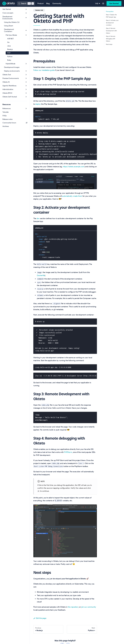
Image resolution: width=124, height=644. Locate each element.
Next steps (109, 44)
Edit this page (40, 618)
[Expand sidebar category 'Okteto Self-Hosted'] (26, 97)
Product (40, 3)
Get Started (114, 3)
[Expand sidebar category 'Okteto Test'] (26, 75)
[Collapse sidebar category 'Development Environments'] (26, 18)
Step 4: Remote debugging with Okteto (111, 39)
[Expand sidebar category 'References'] (26, 108)
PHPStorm (68, 452)
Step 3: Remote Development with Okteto (111, 31)
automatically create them (72, 196)
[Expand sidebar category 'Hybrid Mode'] (26, 64)
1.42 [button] (97, 3)
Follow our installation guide (44, 70)
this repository (73, 607)
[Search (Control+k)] (26, 3)
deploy (38, 104)
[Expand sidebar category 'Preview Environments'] (26, 78)
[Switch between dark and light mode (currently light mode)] (103, 3)
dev (38, 218)
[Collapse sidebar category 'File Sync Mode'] (26, 35)
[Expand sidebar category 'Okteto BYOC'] (26, 93)
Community (57, 3)
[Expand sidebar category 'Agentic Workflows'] (26, 86)
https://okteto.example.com (74, 167)
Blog (48, 3)
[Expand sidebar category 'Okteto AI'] (26, 82)
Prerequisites (110, 11)
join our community (89, 607)
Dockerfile (41, 275)
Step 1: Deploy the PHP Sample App (111, 16)
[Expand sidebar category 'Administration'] (26, 89)
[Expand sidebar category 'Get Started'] (26, 9)
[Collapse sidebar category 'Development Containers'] (26, 30)
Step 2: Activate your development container (112, 23)
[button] (15, 13)
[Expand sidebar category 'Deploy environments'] (26, 71)
